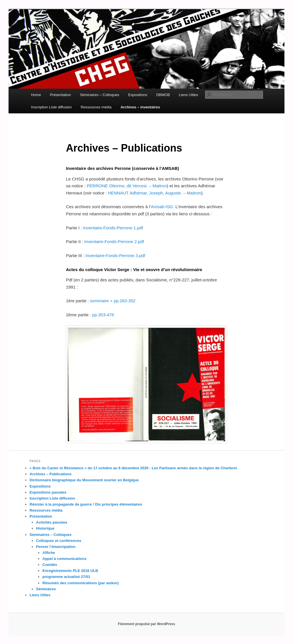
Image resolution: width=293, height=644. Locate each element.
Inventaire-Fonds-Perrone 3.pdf (115, 256)
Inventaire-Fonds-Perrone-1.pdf (113, 228)
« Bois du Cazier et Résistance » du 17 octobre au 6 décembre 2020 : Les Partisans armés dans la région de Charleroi (133, 468)
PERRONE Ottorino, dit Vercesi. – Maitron (127, 186)
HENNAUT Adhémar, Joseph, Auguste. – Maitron (155, 193)
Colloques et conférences (59, 541)
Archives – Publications (51, 474)
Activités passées (52, 522)
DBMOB (163, 95)
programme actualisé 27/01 (66, 577)
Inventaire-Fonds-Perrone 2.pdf (114, 241)
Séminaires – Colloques (99, 95)
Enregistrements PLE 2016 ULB (70, 571)
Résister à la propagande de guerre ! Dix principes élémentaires (86, 504)
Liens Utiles (188, 95)
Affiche (49, 553)
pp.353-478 (103, 315)
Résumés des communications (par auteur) (81, 583)
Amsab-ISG (162, 207)
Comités (50, 565)
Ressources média (96, 107)
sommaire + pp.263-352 (113, 301)
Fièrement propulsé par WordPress (146, 624)
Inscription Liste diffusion (51, 107)
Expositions (138, 95)
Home (36, 95)
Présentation (61, 95)
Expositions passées (48, 492)
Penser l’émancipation (56, 547)
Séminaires (46, 589)
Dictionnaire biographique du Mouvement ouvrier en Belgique (84, 480)
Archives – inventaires (140, 107)
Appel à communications (64, 559)
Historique (45, 528)
